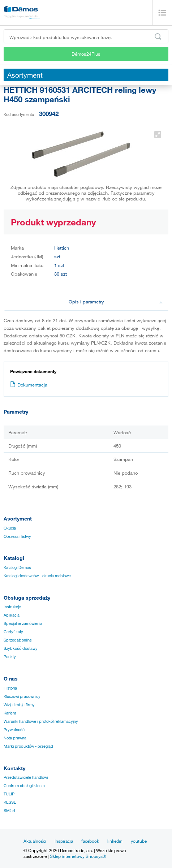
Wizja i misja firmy (19, 705)
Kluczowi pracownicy (22, 696)
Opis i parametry (116, 302)
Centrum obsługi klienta (24, 786)
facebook (90, 841)
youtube (139, 841)
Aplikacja (12, 615)
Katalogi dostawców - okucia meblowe (37, 576)
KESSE (10, 802)
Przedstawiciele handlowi (26, 777)
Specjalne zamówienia (23, 623)
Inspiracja (64, 841)
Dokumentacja (29, 385)
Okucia (10, 528)
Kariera (10, 713)
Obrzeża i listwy (17, 536)
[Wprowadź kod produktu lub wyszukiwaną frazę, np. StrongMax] (86, 36)
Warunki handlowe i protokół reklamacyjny (41, 721)
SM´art (9, 811)
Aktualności (35, 841)
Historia (10, 688)
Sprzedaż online (18, 640)
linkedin (115, 841)
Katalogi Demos (17, 567)
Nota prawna (15, 738)
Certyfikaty (13, 632)
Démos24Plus (86, 54)
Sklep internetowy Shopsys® (78, 856)
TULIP (9, 794)
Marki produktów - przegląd (28, 746)
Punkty (10, 657)
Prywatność (14, 730)
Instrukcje (12, 607)
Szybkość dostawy (21, 648)
